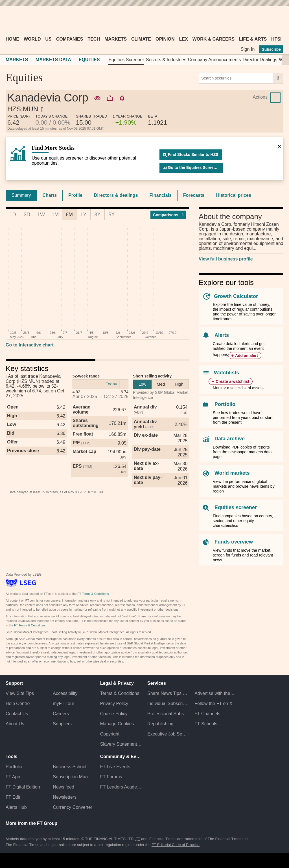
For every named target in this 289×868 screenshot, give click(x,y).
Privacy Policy (114, 704)
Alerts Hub (16, 807)
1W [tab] (41, 215)
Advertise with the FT (215, 693)
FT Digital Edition (23, 787)
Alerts (222, 335)
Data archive (230, 439)
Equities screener (236, 507)
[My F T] (276, 20)
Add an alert (247, 355)
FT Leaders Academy (121, 787)
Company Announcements (214, 60)
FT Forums (111, 777)
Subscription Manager (74, 777)
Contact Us (17, 714)
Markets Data (53, 60)
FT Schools (206, 724)
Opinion (165, 39)
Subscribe (271, 49)
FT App (13, 777)
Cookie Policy (114, 714)
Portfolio (225, 404)
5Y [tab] (111, 215)
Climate (141, 39)
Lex (184, 39)
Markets (116, 39)
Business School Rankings (74, 767)
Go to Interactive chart (30, 345)
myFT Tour (64, 704)
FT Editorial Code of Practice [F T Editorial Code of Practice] (176, 845)
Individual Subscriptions (168, 704)
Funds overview (234, 542)
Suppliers (62, 724)
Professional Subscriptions (168, 714)
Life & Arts (253, 39)
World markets (232, 473)
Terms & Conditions (120, 693)
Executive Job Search (168, 734)
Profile (75, 195)
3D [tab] (27, 215)
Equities (89, 60)
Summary (21, 195)
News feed (64, 787)
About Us (15, 724)
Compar (168, 215)
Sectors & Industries (166, 60)
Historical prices (234, 195)
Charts (50, 195)
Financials (161, 195)
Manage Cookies (117, 724)
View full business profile (226, 259)
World (32, 39)
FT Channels (207, 714)
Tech (94, 39)
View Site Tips (20, 693)
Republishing (160, 724)
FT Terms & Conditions (93, 594)
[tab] (21, 195)
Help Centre (18, 704)
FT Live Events (115, 767)
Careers (61, 714)
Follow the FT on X (213, 704)
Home (12, 39)
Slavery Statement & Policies (121, 744)
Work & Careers (214, 39)
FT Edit (13, 797)
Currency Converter (73, 807)
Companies (70, 39)
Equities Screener (126, 60)
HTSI (276, 39)
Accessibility (65, 693)
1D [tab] (13, 215)
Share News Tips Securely (168, 693)
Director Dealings (260, 60)
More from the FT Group (31, 823)
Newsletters (65, 797)
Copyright (110, 734)
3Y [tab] (97, 215)
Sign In (248, 49)
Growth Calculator (236, 296)
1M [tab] (55, 215)
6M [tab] (69, 215)
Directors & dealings (116, 195)
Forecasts (194, 195)
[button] (8, 20)
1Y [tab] (83, 215)
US (48, 39)
